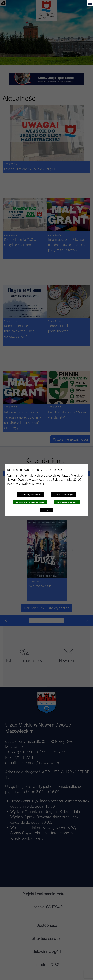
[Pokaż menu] (90, 3)
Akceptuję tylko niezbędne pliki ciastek (30, 502)
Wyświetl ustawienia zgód (64, 495)
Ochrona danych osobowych (30, 495)
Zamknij (47, 510)
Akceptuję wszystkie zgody (67, 502)
